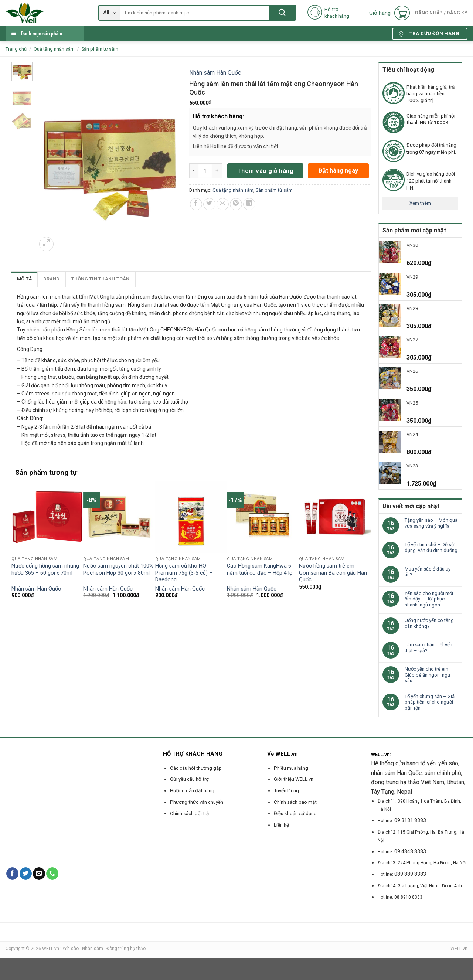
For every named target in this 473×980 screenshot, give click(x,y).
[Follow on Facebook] (12, 874)
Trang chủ (16, 49)
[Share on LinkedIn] (249, 204)
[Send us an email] (39, 874)
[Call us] (52, 874)
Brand (51, 279)
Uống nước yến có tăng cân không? (429, 623)
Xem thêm (420, 203)
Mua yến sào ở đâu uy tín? (428, 572)
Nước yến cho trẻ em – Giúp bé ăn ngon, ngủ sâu (429, 675)
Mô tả (24, 279)
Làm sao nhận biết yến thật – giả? (428, 648)
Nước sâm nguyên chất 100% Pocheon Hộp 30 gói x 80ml (118, 569)
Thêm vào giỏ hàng (265, 171)
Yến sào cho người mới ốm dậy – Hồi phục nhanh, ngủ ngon (429, 599)
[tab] (25, 279)
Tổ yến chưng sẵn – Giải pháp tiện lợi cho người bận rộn (430, 702)
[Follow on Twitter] (26, 874)
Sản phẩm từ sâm (100, 49)
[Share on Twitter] (209, 204)
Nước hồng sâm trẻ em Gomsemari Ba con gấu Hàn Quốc (333, 573)
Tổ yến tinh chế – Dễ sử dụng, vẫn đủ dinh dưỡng (431, 547)
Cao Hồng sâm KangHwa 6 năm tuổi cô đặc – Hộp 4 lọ (260, 569)
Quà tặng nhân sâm (54, 49)
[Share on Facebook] (196, 204)
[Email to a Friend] (223, 204)
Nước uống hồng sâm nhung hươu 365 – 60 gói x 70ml (45, 569)
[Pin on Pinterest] (236, 204)
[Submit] (282, 13)
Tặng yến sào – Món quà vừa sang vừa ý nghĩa (431, 523)
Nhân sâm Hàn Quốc (215, 73)
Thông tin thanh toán (101, 279)
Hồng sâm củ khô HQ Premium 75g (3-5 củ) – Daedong (184, 573)
